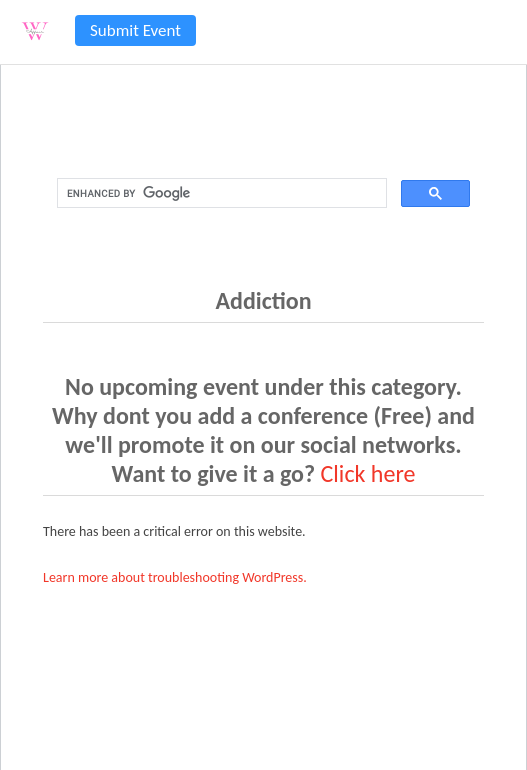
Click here (368, 473)
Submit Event (135, 30)
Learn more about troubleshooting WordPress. (175, 577)
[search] (220, 193)
